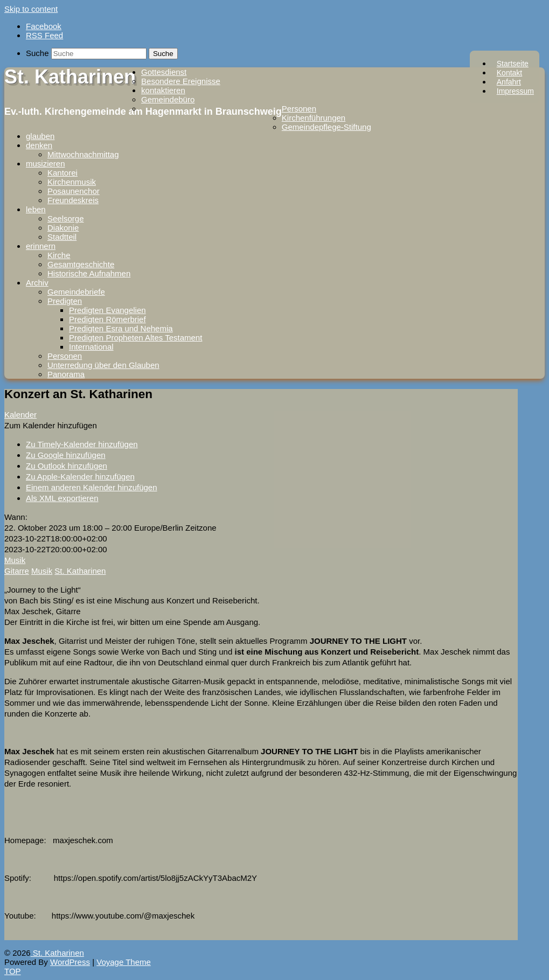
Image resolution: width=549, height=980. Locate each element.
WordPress (70, 962)
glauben (40, 136)
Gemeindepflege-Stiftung (326, 127)
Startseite (513, 64)
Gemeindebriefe (76, 292)
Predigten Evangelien (107, 310)
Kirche (59, 255)
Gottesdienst (164, 72)
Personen (299, 109)
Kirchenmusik (72, 182)
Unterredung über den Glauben (103, 365)
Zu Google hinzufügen (66, 455)
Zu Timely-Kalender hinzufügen (82, 444)
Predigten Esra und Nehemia (121, 328)
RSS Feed (44, 35)
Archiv (37, 283)
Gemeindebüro (168, 99)
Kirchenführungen (314, 118)
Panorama (66, 374)
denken (39, 145)
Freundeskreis (73, 200)
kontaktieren (163, 90)
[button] (51, 425)
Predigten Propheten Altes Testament (135, 338)
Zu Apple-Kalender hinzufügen (80, 477)
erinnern (41, 246)
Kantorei (62, 173)
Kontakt (509, 73)
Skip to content (31, 9)
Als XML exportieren (62, 498)
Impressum (515, 91)
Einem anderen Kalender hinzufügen (92, 487)
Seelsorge (66, 218)
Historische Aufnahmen (89, 273)
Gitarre (17, 571)
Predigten (65, 301)
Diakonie (63, 228)
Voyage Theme (124, 962)
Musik (15, 560)
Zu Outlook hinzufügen (67, 466)
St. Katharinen (70, 77)
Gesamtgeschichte (81, 264)
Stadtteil (62, 237)
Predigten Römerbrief (107, 319)
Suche (37, 53)
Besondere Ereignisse (181, 81)
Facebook (44, 26)
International (91, 347)
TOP (13, 971)
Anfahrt (509, 82)
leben (36, 209)
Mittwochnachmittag (83, 154)
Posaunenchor (74, 191)
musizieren (46, 164)
